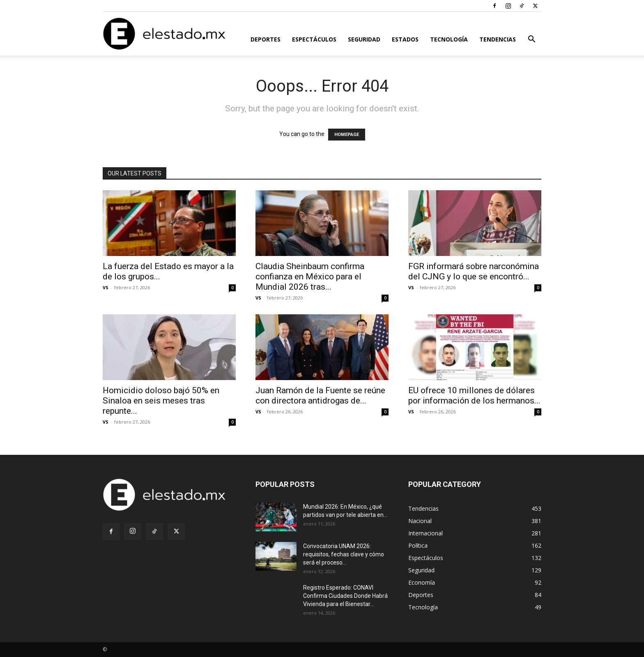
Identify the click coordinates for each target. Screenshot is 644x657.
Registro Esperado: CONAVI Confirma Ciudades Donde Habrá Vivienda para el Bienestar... (345, 596)
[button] (531, 40)
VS (106, 287)
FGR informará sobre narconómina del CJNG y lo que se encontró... (474, 271)
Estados (405, 39)
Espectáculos (314, 39)
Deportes (266, 39)
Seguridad (364, 39)
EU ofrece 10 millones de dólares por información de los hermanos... (474, 395)
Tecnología (449, 39)
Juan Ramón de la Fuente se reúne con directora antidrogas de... (320, 395)
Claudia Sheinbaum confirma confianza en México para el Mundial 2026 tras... (310, 277)
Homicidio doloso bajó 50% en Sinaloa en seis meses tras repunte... (161, 401)
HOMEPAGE (347, 135)
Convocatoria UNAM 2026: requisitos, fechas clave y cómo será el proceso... (344, 554)
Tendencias (498, 39)
